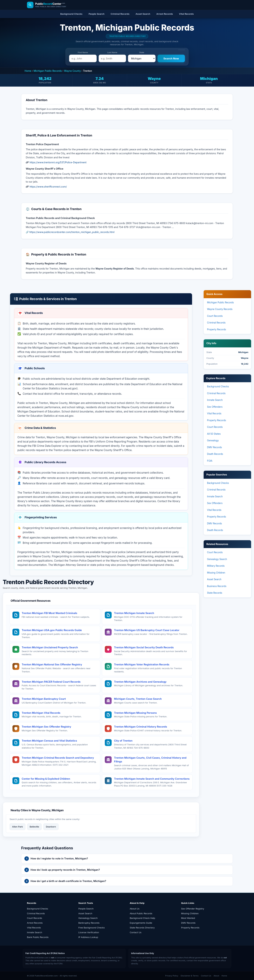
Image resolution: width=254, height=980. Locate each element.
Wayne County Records (220, 309)
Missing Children (216, 573)
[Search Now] (171, 58)
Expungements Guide (141, 923)
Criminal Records (216, 323)
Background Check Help (142, 918)
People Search (86, 909)
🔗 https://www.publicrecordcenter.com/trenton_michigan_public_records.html (70, 232)
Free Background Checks (91, 928)
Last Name (112, 52)
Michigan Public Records (48, 71)
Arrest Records (35, 923)
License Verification (89, 932)
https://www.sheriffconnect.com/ (48, 187)
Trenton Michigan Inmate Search (134, 613)
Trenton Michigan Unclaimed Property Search (50, 647)
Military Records (216, 566)
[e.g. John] (83, 58)
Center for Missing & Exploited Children (46, 779)
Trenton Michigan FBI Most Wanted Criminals (49, 613)
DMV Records (214, 447)
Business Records (217, 586)
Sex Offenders (215, 407)
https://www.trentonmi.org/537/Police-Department (58, 162)
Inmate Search (215, 400)
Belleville (34, 827)
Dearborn (51, 827)
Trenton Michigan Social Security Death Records (144, 647)
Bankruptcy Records (89, 923)
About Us (135, 909)
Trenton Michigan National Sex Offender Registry (52, 664)
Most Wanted (188, 918)
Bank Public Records (38, 937)
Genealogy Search (217, 559)
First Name (83, 52)
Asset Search (214, 579)
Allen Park (17, 827)
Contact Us (136, 932)
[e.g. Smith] (112, 58)
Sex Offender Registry (193, 909)
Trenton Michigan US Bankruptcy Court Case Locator (147, 630)
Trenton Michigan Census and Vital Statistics (49, 741)
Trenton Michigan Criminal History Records (140, 727)
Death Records (215, 454)
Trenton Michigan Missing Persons (135, 713)
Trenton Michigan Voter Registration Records (142, 664)
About (216, 976)
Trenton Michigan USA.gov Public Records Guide (52, 630)
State (142, 52)
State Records (215, 593)
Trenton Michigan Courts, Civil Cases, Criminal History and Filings (150, 760)
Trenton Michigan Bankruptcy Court (44, 699)
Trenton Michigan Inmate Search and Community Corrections (152, 779)
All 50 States (214, 434)
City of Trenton (123, 741)
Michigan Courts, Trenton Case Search (138, 699)
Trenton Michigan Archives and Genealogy (140, 682)
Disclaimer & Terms (190, 976)
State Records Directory (142, 928)
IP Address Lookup (88, 937)
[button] (127, 859)
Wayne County (72, 71)
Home (28, 71)
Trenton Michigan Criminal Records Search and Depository (58, 758)
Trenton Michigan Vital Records (41, 713)
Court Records (215, 316)
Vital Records (214, 413)
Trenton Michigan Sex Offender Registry (46, 727)
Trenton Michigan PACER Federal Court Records (51, 682)
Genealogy (213, 440)
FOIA (210, 461)
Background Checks (218, 387)
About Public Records (141, 913)
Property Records (217, 329)
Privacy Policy (172, 976)
